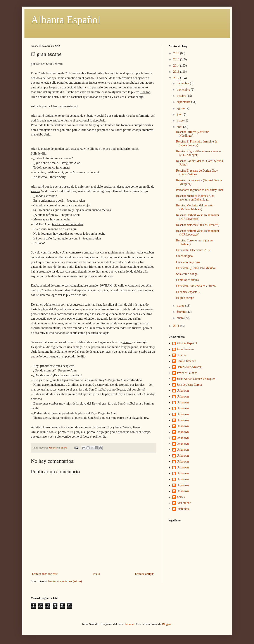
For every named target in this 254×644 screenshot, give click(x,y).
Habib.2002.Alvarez (189, 367)
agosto (181, 108)
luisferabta (183, 509)
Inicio (96, 574)
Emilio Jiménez (186, 361)
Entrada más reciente (45, 574)
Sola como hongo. (187, 274)
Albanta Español (66, 20)
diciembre (183, 83)
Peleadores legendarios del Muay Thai (199, 190)
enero (181, 318)
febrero (182, 312)
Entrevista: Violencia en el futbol (196, 286)
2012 (177, 78)
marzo (181, 306)
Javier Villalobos (187, 373)
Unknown (183, 391)
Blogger (167, 624)
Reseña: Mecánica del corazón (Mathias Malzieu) (195, 207)
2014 (177, 66)
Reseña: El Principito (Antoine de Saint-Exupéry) (197, 143)
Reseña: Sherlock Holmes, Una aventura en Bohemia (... (195, 198)
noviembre (184, 90)
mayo (181, 121)
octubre (182, 96)
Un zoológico (184, 256)
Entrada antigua (145, 574)
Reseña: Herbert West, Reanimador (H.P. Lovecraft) (198, 217)
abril (180, 127)
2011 (177, 326)
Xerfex (181, 497)
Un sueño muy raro (188, 262)
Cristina (181, 355)
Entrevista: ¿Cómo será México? (196, 268)
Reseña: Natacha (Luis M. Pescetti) (198, 225)
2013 (177, 72)
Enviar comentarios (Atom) (65, 581)
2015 (177, 59)
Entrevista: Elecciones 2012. (194, 250)
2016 (177, 53)
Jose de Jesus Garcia (189, 385)
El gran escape (185, 298)
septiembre (184, 102)
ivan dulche (184, 503)
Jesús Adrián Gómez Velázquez (196, 379)
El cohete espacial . (188, 292)
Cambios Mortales (187, 280)
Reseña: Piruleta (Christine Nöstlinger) (193, 134)
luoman (130, 624)
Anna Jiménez (185, 349)
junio (180, 114)
